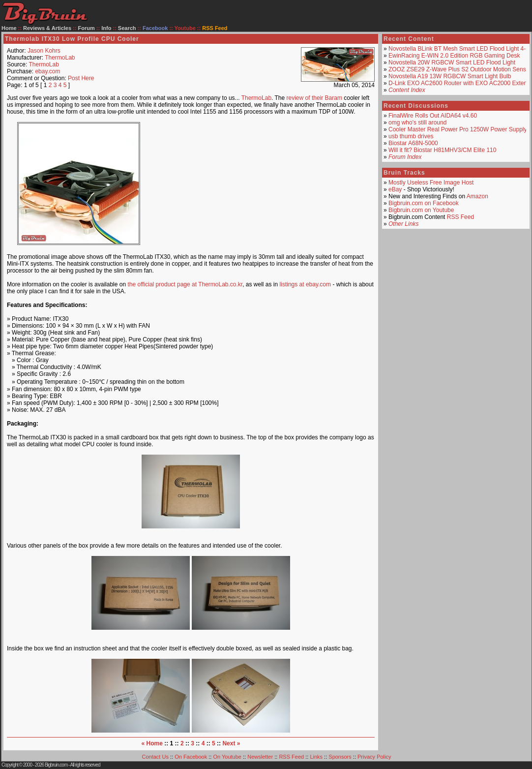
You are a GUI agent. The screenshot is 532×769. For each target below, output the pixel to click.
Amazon (477, 196)
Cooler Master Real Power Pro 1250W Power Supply (458, 129)
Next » (231, 743)
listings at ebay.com (306, 284)
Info (106, 28)
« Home (152, 743)
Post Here (81, 78)
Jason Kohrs (44, 51)
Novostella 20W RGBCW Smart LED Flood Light (452, 62)
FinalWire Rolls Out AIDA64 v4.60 (433, 116)
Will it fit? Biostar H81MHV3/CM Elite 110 (442, 150)
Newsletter (260, 757)
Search (127, 28)
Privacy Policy (374, 757)
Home (9, 28)
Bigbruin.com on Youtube (421, 210)
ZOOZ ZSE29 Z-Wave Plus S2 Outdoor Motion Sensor (460, 69)
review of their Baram (314, 98)
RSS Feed (460, 217)
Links (316, 757)
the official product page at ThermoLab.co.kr (185, 284)
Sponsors (340, 757)
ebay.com (47, 71)
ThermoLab (60, 58)
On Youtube (227, 757)
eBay (395, 189)
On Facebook (191, 757)
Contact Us (155, 757)
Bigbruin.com (56, 765)
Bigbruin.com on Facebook (424, 203)
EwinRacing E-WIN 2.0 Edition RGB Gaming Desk (454, 56)
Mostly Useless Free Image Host (431, 183)
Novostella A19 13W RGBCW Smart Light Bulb (450, 76)
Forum (87, 28)
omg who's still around (417, 123)
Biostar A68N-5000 (413, 143)
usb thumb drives (411, 136)
